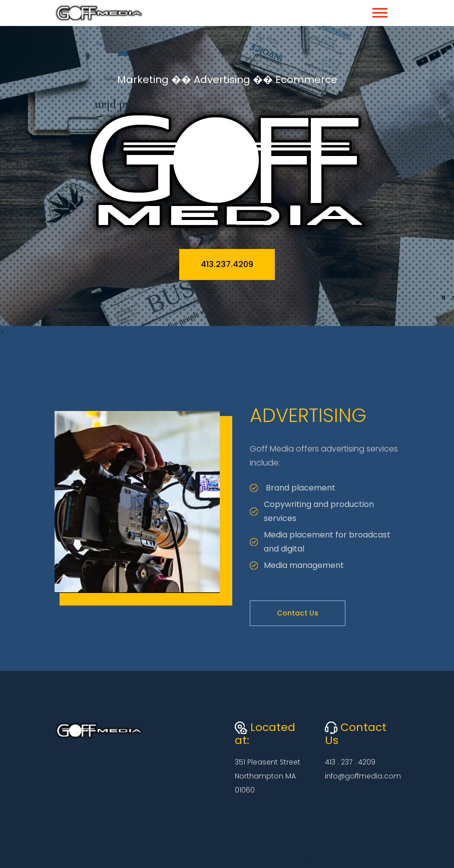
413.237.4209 (227, 264)
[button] (379, 11)
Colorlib (365, 861)
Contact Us (298, 613)
